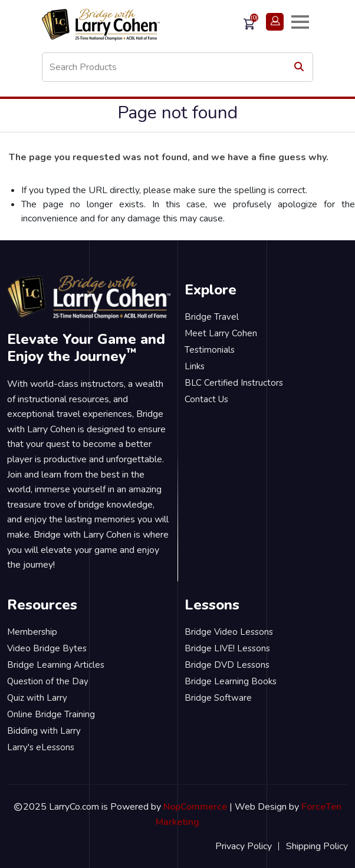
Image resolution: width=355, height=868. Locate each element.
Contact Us (206, 399)
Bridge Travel (212, 317)
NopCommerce (195, 807)
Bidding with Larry (44, 731)
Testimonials (210, 350)
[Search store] (177, 67)
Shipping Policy (317, 846)
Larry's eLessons (41, 747)
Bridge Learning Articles (56, 665)
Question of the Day (48, 681)
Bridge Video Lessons (229, 632)
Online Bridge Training (51, 714)
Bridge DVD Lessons (227, 665)
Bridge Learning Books (231, 681)
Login (275, 21)
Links (195, 366)
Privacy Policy (244, 846)
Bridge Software (218, 698)
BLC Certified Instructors (234, 383)
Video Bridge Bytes (47, 648)
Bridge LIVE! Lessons (227, 648)
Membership (32, 632)
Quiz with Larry (37, 698)
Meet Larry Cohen (221, 333)
